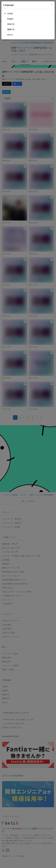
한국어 (10, 35)
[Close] (52, 4)
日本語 (10, 14)
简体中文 (11, 24)
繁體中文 (11, 29)
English (10, 19)
